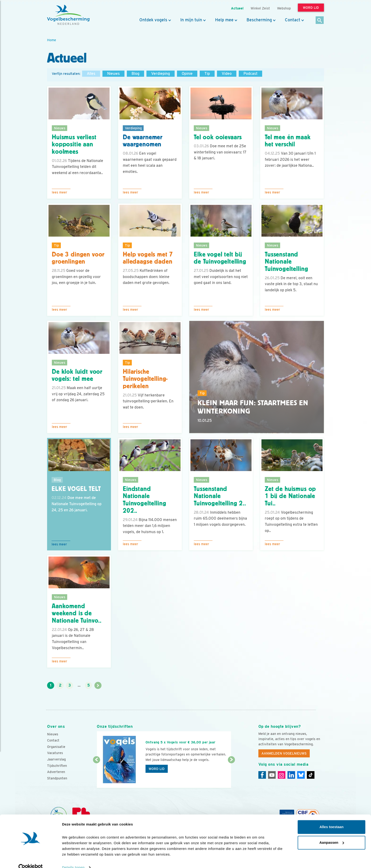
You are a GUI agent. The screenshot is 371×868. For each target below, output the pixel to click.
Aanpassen (332, 834)
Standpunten (57, 778)
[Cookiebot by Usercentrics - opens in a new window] (31, 859)
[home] (68, 15)
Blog (135, 74)
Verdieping (161, 74)
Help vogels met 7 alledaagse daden (148, 258)
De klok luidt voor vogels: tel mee (77, 375)
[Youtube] (272, 775)
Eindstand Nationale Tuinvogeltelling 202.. (144, 500)
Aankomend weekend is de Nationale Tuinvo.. (77, 613)
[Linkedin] (291, 775)
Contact (293, 20)
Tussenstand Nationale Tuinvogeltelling (286, 262)
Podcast (250, 74)
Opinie (187, 74)
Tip (207, 74)
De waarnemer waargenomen (143, 141)
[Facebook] (262, 775)
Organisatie (56, 747)
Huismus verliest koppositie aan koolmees (74, 144)
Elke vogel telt (76, 489)
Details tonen (73, 859)
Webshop (284, 8)
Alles (91, 74)
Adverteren (56, 772)
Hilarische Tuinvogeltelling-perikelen (145, 379)
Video (227, 74)
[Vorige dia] (96, 774)
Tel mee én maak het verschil (288, 141)
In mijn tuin (191, 20)
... (79, 685)
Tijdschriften (57, 766)
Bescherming (259, 20)
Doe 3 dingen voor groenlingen (78, 258)
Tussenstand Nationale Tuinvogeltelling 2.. (220, 496)
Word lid (157, 769)
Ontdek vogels (153, 20)
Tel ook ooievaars (218, 137)
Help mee (224, 20)
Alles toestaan (331, 818)
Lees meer (60, 192)
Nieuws (113, 74)
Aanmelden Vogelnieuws (284, 753)
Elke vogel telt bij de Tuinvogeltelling (220, 258)
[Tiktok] (311, 775)
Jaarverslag (56, 759)
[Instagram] (282, 775)
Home (52, 40)
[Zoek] (320, 20)
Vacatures (55, 753)
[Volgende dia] (231, 774)
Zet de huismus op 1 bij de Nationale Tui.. (290, 496)
